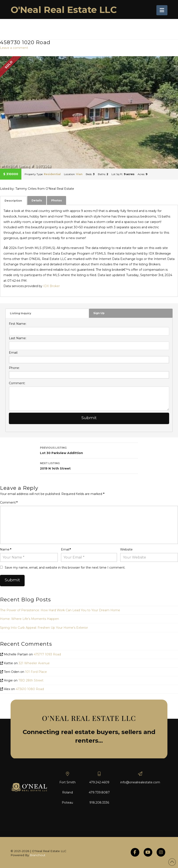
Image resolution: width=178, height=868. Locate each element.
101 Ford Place (36, 672)
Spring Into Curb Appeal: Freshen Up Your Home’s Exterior (44, 628)
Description (13, 201)
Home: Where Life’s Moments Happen (29, 619)
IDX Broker (52, 286)
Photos (56, 200)
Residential (52, 174)
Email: (13, 353)
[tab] (13, 201)
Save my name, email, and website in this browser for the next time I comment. (65, 568)
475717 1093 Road (47, 654)
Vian (79, 174)
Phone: (14, 368)
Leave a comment (14, 48)
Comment (9, 502)
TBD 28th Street (31, 680)
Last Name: (18, 338)
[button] (162, 10)
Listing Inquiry (21, 313)
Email (66, 549)
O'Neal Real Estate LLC (64, 10)
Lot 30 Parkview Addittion (89, 450)
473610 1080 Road (30, 689)
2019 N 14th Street (89, 466)
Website (126, 549)
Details (37, 200)
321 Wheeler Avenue (34, 663)
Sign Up (99, 313)
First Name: (18, 324)
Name (6, 549)
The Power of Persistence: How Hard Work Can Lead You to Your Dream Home (60, 610)
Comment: (17, 383)
